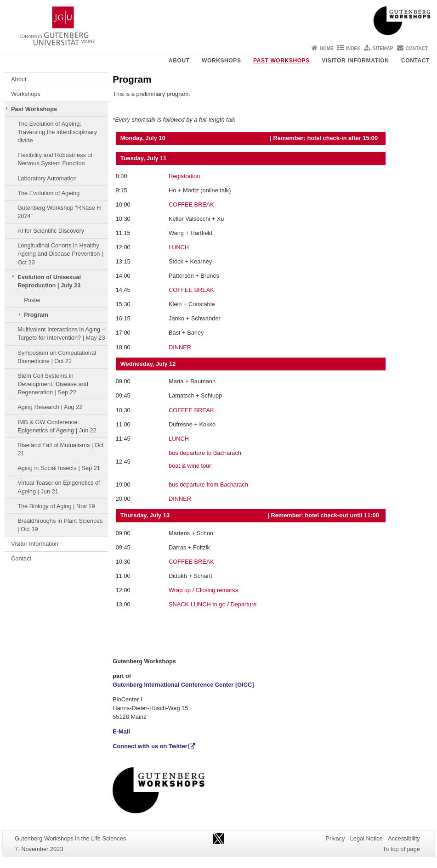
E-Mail (121, 731)
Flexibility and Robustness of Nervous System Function (55, 159)
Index (353, 48)
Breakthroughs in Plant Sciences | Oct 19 (60, 525)
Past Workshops (281, 61)
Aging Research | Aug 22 (50, 407)
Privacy (335, 838)
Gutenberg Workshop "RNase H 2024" (59, 212)
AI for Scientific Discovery (51, 231)
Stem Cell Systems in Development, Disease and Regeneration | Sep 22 (53, 384)
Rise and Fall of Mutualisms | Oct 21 (61, 449)
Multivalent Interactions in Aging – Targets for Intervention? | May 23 (61, 333)
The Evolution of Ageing (48, 193)
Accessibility (404, 838)
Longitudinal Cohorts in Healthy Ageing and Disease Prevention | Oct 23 (60, 254)
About (179, 61)
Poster (32, 300)
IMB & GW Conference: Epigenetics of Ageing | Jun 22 (57, 426)
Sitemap (383, 48)
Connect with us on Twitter (150, 746)
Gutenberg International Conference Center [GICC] (183, 685)
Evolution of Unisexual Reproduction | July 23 (49, 281)
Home (327, 48)
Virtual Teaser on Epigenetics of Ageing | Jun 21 (59, 487)
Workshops (221, 61)
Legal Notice (366, 838)
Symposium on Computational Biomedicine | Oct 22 (57, 357)
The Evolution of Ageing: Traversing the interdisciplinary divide (57, 132)
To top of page (401, 849)
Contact (417, 48)
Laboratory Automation (47, 178)
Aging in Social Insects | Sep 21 (59, 468)
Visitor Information (355, 61)
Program (36, 315)
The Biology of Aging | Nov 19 (56, 506)
